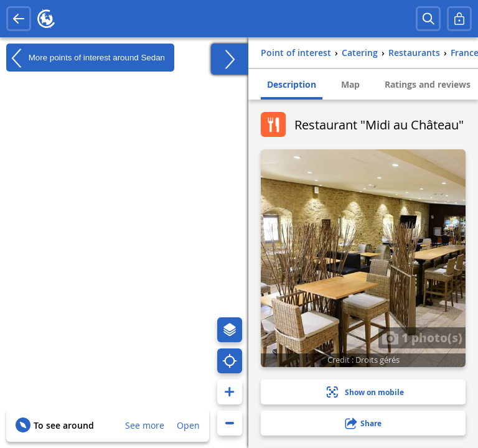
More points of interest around (86, 58)
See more (145, 425)
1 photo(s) (422, 337)
